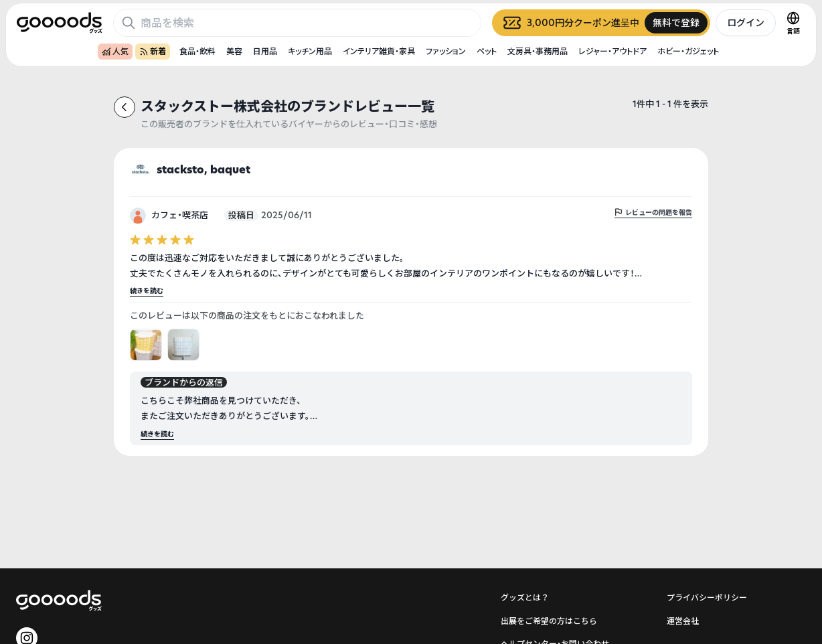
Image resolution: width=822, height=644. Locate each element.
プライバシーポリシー (707, 597)
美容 (234, 51)
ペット (487, 51)
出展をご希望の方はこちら (549, 621)
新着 (153, 51)
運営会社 (683, 621)
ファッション (446, 51)
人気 (115, 51)
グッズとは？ (525, 597)
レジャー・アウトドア (612, 51)
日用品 (265, 51)
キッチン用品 (310, 51)
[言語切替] (793, 23)
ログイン (746, 22)
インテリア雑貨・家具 (379, 51)
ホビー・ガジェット (688, 51)
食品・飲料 (197, 51)
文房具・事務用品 (538, 51)
